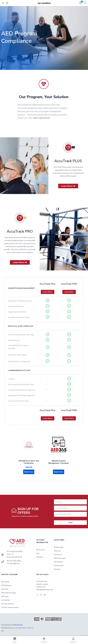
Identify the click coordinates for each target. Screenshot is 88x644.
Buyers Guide (59, 547)
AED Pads (5, 589)
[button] (81, 3)
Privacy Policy (21, 628)
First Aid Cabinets (7, 604)
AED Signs (5, 596)
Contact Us (58, 554)
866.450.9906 (12, 561)
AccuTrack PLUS (68, 161)
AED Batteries (6, 585)
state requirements (41, 118)
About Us (57, 551)
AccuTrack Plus (48, 284)
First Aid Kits (6, 600)
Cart (38, 553)
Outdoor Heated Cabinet (10, 607)
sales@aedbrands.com (45, 589)
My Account (41, 550)
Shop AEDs (5, 582)
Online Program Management (21, 288)
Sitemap (57, 569)
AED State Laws (60, 558)
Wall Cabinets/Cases (9, 593)
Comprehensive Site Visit (19, 370)
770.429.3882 (12, 563)
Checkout (40, 557)
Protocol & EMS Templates (20, 326)
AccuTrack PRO (20, 231)
